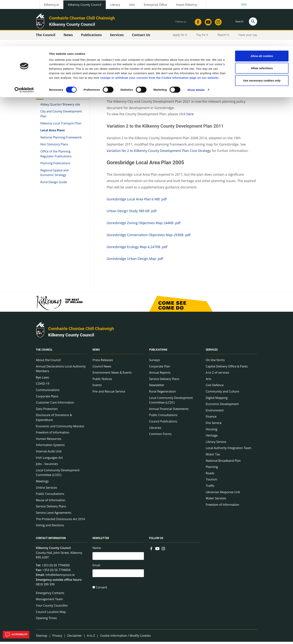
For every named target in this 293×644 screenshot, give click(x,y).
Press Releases (103, 362)
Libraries (155, 430)
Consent (101, 590)
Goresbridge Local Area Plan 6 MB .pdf (137, 201)
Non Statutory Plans (54, 146)
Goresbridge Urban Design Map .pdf (135, 261)
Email (96, 568)
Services (212, 352)
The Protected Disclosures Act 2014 (60, 521)
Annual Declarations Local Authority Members (61, 371)
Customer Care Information (55, 405)
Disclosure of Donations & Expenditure (54, 420)
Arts (209, 381)
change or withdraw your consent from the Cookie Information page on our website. (160, 32)
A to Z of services (218, 375)
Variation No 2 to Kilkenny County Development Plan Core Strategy (159, 153)
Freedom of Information (53, 434)
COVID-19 (43, 386)
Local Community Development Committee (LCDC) (58, 475)
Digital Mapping (217, 400)
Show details (196, 44)
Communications (48, 392)
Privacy (57, 638)
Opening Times (46, 620)
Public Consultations (50, 496)
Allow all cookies (262, 10)
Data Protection (47, 411)
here (190, 116)
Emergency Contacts (50, 595)
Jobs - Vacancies (47, 466)
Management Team (49, 601)
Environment (215, 412)
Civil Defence (215, 387)
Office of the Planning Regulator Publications (56, 156)
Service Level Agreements (54, 515)
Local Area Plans (53, 132)
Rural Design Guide (54, 184)
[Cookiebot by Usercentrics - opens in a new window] (24, 44)
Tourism (211, 482)
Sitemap (42, 638)
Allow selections (262, 22)
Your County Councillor (52, 608)
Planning (212, 469)
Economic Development (222, 406)
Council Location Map (51, 614)
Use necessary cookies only (262, 34)
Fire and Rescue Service (109, 393)
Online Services (47, 490)
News (96, 352)
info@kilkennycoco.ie (60, 577)
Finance (211, 419)
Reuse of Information (51, 502)
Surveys (155, 362)
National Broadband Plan (223, 463)
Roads (210, 475)
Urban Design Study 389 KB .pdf (132, 213)
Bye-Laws (42, 379)
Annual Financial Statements (169, 411)
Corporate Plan (160, 368)
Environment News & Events (112, 375)
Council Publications (163, 423)
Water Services (216, 500)
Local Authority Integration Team (229, 450)
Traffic (210, 488)
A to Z (91, 638)
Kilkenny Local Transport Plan (61, 125)
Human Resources (49, 441)
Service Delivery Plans (51, 509)
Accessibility (16, 635)
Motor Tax (213, 456)
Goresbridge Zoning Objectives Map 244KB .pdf (144, 225)
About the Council (48, 362)
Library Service (216, 444)
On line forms (215, 362)
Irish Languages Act (49, 460)
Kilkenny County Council (71, 337)
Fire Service (214, 425)
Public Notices (102, 381)
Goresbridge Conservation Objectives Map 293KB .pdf (149, 237)
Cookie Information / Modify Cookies (125, 638)
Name (97, 550)
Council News (102, 368)
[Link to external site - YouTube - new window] (157, 550)
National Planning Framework (61, 139)
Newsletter (157, 387)
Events (97, 387)
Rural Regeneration (162, 393)
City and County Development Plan (61, 116)
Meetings (42, 483)
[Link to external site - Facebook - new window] (151, 550)
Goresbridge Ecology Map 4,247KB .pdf (137, 249)
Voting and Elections (50, 527)
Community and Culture (222, 393)
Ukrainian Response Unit (223, 494)
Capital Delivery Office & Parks (227, 368)
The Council (44, 352)
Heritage (212, 437)
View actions (214, 67)
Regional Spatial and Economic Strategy (54, 175)
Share (193, 67)
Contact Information (51, 540)
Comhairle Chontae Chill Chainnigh (81, 331)
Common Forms (160, 436)
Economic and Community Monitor (60, 428)
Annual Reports (160, 375)
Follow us (156, 540)
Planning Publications (55, 165)
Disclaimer (75, 638)
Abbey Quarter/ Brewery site (60, 106)
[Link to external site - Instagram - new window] (163, 550)
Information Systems (50, 447)
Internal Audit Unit (49, 453)
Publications (158, 352)
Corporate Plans (47, 398)
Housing (211, 431)
